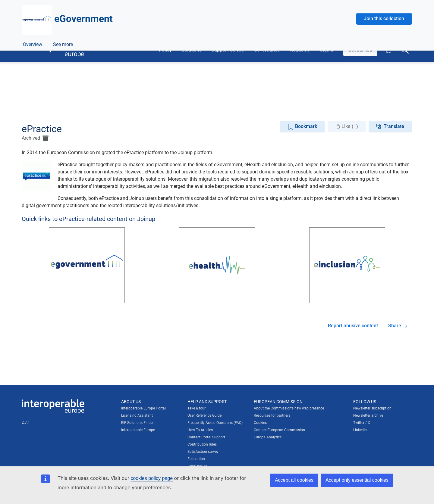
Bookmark (302, 127)
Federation (196, 459)
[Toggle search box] (405, 50)
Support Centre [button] (228, 50)
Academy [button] (300, 50)
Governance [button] (267, 50)
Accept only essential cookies (357, 480)
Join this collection (384, 73)
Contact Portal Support (206, 437)
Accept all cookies (294, 480)
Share (398, 326)
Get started (360, 50)
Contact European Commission (279, 430)
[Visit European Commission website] (65, 23)
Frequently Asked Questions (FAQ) (215, 423)
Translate (394, 126)
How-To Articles (200, 430)
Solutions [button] (192, 50)
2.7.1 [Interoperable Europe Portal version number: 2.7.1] (26, 422)
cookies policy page (152, 478)
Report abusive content (353, 326)
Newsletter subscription (372, 408)
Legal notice (197, 466)
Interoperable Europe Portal (143, 408)
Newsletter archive (368, 415)
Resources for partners (272, 415)
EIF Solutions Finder (137, 423)
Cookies (260, 423)
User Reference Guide (204, 415)
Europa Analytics (268, 437)
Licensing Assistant (137, 415)
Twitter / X (362, 423)
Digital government (94, 96)
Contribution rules (202, 444)
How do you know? (124, 4)
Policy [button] (165, 50)
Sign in (327, 50)
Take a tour (197, 408)
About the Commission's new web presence (289, 408)
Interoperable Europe (138, 430)
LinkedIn (360, 430)
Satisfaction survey (203, 452)
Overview (33, 109)
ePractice (62, 109)
